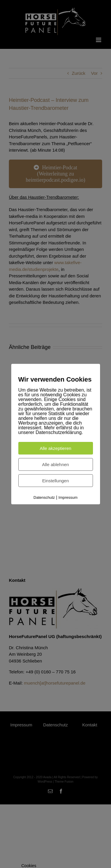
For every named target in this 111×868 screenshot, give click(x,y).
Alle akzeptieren (55, 448)
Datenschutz (44, 497)
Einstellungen (55, 481)
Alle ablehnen (55, 464)
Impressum (68, 497)
